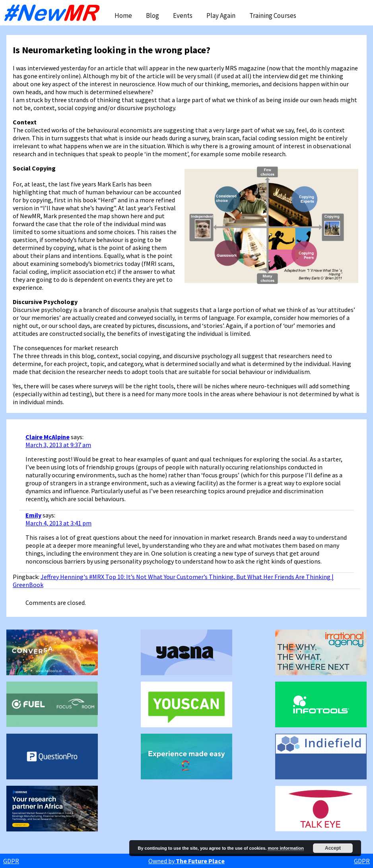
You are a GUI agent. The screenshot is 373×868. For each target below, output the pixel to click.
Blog (153, 15)
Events (183, 15)
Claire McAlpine (48, 437)
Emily (33, 515)
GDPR (11, 861)
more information (286, 848)
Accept (333, 848)
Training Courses (273, 15)
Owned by (186, 861)
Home (123, 15)
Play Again (221, 15)
